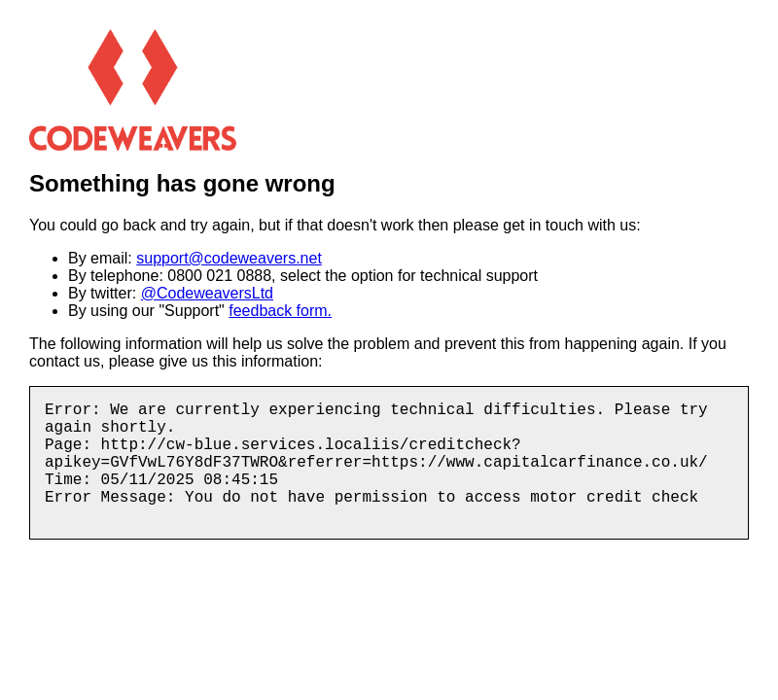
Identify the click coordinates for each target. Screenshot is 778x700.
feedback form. (280, 311)
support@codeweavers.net (229, 258)
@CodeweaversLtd (207, 293)
